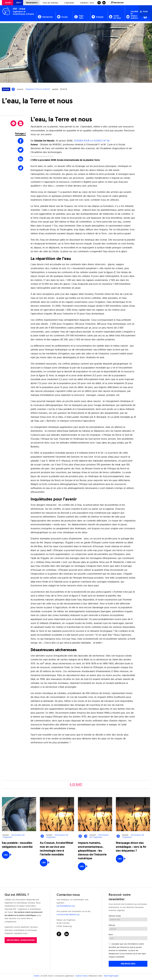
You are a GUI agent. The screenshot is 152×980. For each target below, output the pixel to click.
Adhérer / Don (87, 3)
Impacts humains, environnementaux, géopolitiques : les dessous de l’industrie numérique (92, 851)
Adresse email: (115, 916)
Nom (111, 935)
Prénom (112, 925)
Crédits (36, 976)
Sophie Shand (82, 976)
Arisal (7, 3)
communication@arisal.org (68, 914)
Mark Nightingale (111, 976)
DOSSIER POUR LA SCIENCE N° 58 (92, 141)
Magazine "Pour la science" (38, 89)
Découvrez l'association (21, 940)
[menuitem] (8, 3)
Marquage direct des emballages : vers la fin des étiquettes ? (131, 847)
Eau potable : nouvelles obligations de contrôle (17, 845)
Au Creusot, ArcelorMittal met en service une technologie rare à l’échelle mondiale (57, 849)
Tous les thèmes (50, 3)
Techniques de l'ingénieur (14, 836)
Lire (6, 855)
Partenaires (31, 3)
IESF (18, 3)
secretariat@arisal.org (66, 906)
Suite (144, 11)
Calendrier (69, 3)
